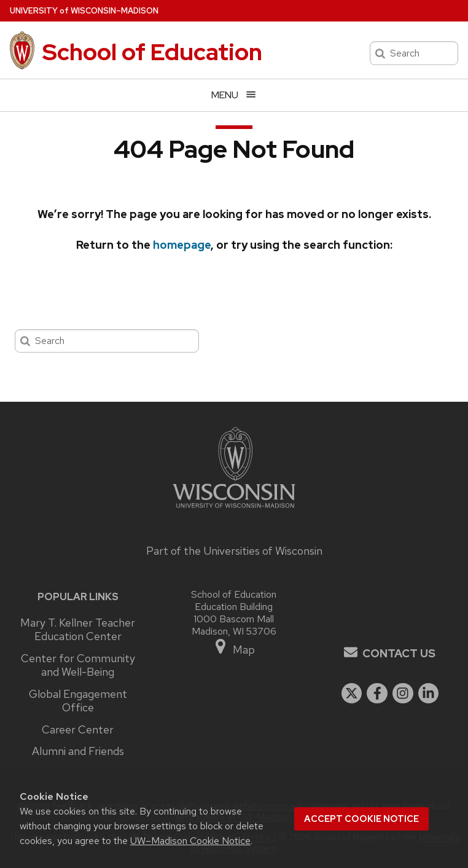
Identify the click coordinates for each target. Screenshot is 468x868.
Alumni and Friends (78, 751)
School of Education (152, 52)
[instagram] (403, 694)
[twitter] (352, 694)
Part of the (234, 551)
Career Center (78, 730)
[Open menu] (234, 95)
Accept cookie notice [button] (361, 819)
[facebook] (377, 694)
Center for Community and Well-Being (78, 666)
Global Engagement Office (78, 701)
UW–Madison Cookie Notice (190, 841)
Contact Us (399, 653)
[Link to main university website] (234, 510)
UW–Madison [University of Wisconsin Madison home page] (84, 11)
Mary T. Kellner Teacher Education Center (78, 630)
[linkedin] (429, 694)
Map (234, 647)
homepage (182, 245)
